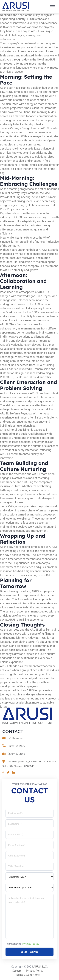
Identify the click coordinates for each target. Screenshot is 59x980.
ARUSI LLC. (40, 966)
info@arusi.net (16, 738)
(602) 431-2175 (16, 746)
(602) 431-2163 (16, 754)
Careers (17, 970)
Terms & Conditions (28, 975)
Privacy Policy (30, 944)
